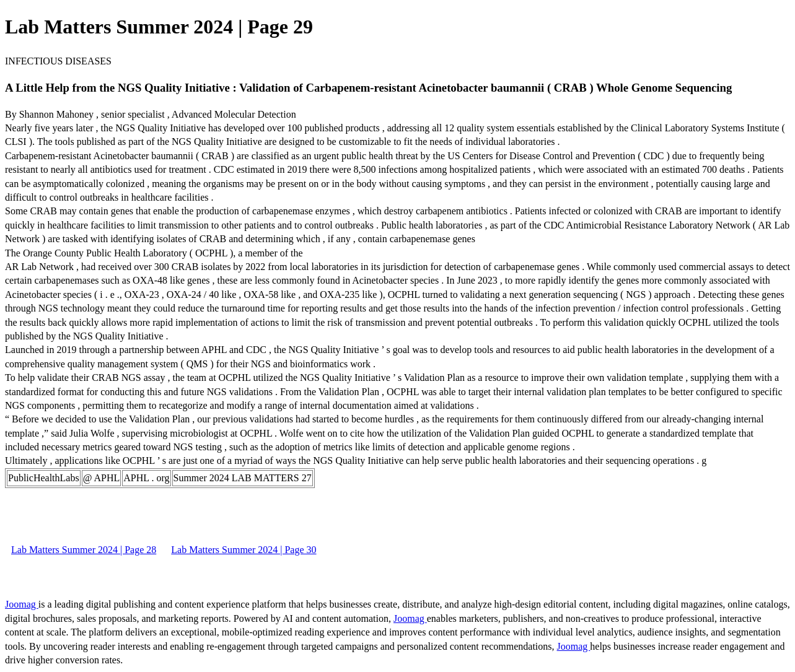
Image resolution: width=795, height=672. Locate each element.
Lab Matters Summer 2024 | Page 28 (84, 550)
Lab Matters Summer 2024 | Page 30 (244, 550)
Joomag (22, 604)
